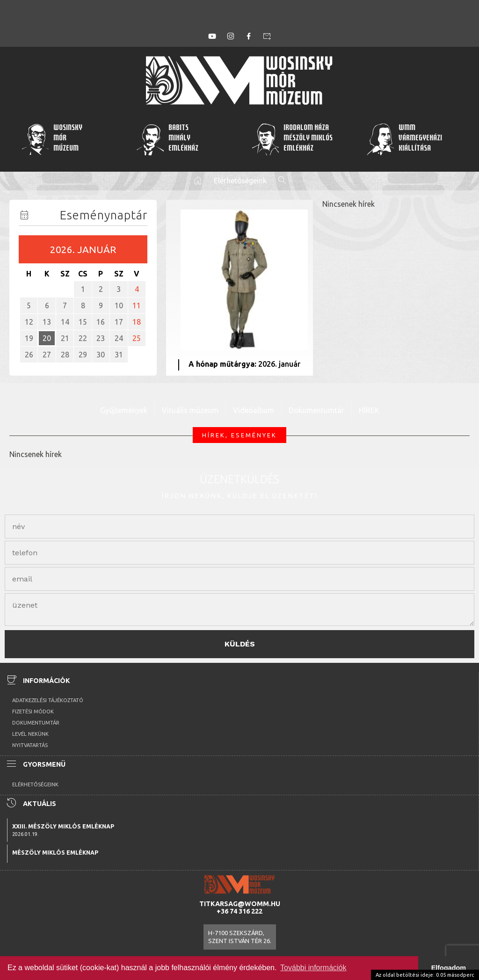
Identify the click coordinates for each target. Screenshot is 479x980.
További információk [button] (313, 968)
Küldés (240, 644)
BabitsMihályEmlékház (167, 139)
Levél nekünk (30, 734)
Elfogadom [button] (449, 968)
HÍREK (369, 410)
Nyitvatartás (30, 745)
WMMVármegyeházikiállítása (404, 139)
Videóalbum (254, 410)
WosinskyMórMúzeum (52, 139)
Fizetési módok (33, 711)
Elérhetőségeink (240, 181)
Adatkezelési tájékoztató (48, 700)
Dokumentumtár (316, 410)
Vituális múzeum (190, 410)
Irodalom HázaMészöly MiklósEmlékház (292, 139)
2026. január (83, 250)
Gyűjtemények (124, 410)
